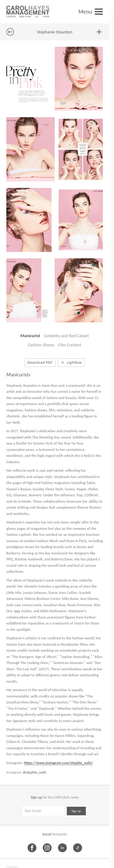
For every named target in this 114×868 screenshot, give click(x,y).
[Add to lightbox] (99, 32)
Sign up (76, 811)
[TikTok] (78, 848)
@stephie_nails (34, 772)
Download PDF (40, 362)
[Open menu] (91, 11)
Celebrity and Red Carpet (66, 336)
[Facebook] (32, 848)
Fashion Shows (41, 345)
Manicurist (30, 336)
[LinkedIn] (62, 848)
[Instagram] (47, 848)
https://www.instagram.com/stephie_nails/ (59, 763)
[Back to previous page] (10, 32)
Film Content (70, 345)
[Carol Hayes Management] (28, 12)
